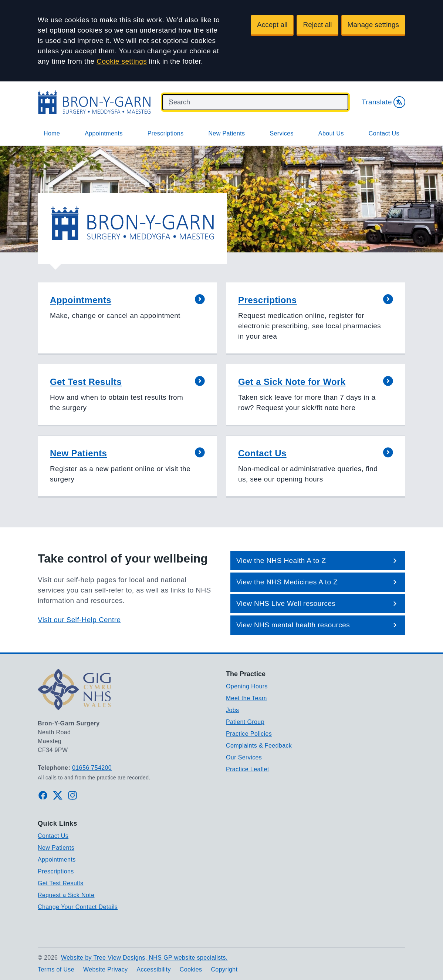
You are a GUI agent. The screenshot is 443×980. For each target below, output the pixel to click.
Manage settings (373, 25)
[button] (127, 318)
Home (52, 133)
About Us (331, 133)
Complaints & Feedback (259, 746)
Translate (383, 102)
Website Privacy (105, 969)
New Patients (226, 133)
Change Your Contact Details (78, 907)
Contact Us (384, 133)
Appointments (104, 133)
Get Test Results (61, 883)
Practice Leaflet (248, 769)
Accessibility (153, 969)
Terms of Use (56, 969)
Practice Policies (249, 734)
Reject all (317, 25)
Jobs (232, 710)
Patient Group (245, 722)
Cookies (191, 969)
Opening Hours (247, 686)
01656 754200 (92, 768)
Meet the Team (246, 698)
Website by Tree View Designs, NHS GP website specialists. (144, 958)
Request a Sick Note (66, 895)
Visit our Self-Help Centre (79, 620)
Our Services (244, 757)
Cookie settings (122, 61)
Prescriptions (166, 133)
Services (282, 133)
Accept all (272, 25)
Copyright (224, 969)
